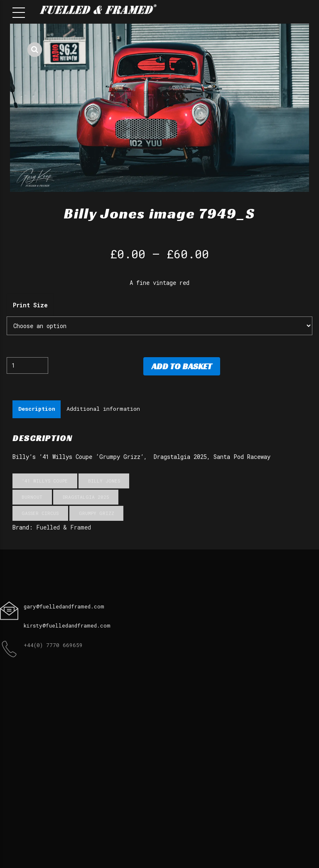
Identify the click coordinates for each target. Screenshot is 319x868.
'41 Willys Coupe (45, 481)
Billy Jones (104, 481)
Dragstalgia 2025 (86, 497)
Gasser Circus (40, 514)
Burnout (32, 497)
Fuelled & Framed (64, 528)
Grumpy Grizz (97, 514)
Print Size (30, 305)
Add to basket (182, 366)
